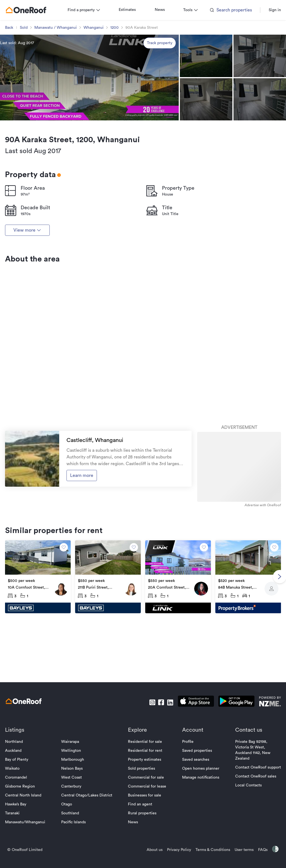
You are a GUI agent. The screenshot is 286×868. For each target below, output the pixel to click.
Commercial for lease (147, 836)
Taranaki (16, 863)
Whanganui (97, 77)
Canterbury (73, 836)
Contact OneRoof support (254, 817)
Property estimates (145, 809)
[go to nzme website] (266, 752)
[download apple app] (192, 752)
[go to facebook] (157, 752)
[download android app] (233, 752)
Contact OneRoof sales (252, 826)
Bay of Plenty (21, 809)
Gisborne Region (24, 836)
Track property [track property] (160, 93)
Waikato (16, 818)
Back (13, 77)
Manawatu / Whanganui (59, 77)
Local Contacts (245, 835)
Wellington (73, 800)
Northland (18, 791)
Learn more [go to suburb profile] (83, 529)
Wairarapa (72, 791)
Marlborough (75, 809)
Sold (28, 77)
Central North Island (27, 845)
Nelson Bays (74, 818)
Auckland (17, 800)
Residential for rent (145, 800)
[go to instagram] (148, 752)
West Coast (73, 827)
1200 (118, 77)
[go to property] (41, 630)
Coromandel (20, 827)
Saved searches (194, 809)
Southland (72, 863)
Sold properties (142, 818)
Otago (69, 854)
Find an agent (140, 854)
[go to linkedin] (166, 752)
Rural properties (142, 863)
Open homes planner (199, 818)
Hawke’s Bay (20, 854)
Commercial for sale (146, 827)
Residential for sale (145, 791)
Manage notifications (199, 827)
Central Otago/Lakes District (89, 845)
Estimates (131, 60)
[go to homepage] (30, 60)
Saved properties (195, 800)
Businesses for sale (145, 845)
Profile (186, 791)
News (164, 60)
